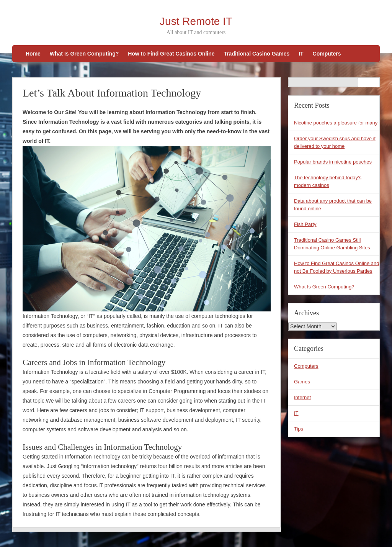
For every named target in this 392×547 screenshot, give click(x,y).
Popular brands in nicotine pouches (333, 162)
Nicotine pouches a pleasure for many (336, 123)
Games (302, 382)
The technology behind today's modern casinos (328, 181)
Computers (327, 54)
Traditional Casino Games (256, 54)
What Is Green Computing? (84, 54)
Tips (299, 429)
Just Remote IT (196, 21)
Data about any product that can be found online (333, 205)
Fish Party (305, 224)
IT (301, 54)
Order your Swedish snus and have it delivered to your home (335, 142)
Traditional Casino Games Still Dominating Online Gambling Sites (332, 244)
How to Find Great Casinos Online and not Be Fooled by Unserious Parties (337, 267)
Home (33, 54)
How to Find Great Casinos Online (171, 54)
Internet (302, 397)
